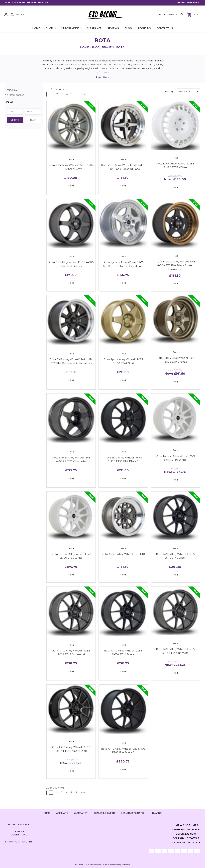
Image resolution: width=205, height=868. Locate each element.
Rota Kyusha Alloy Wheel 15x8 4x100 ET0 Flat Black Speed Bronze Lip (175, 265)
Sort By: (169, 91)
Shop (51, 28)
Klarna (157, 813)
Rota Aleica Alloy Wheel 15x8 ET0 (123, 554)
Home (36, 28)
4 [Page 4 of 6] (67, 94)
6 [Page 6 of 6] (76, 94)
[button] (24, 102)
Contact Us (165, 28)
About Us (144, 28)
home (47, 813)
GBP (162, 14)
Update (15, 120)
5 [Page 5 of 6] (72, 94)
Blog (128, 28)
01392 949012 (193, 3)
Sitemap (126, 864)
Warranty (81, 813)
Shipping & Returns (19, 842)
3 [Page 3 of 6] (62, 94)
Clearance (94, 28)
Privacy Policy (19, 824)
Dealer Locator (104, 813)
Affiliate (62, 813)
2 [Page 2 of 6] (57, 94)
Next (85, 94)
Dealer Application (133, 813)
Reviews (113, 28)
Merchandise (72, 28)
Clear (33, 120)
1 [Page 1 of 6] (51, 94)
